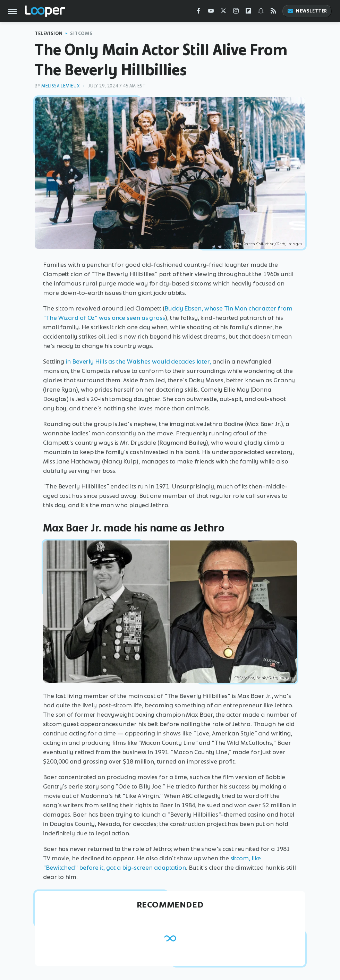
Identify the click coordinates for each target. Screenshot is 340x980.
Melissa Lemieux (60, 86)
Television (49, 33)
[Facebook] (198, 12)
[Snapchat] (261, 12)
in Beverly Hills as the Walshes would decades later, (138, 361)
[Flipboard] (248, 12)
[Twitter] (223, 12)
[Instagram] (236, 12)
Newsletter (307, 11)
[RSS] (273, 12)
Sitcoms (81, 33)
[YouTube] (211, 12)
